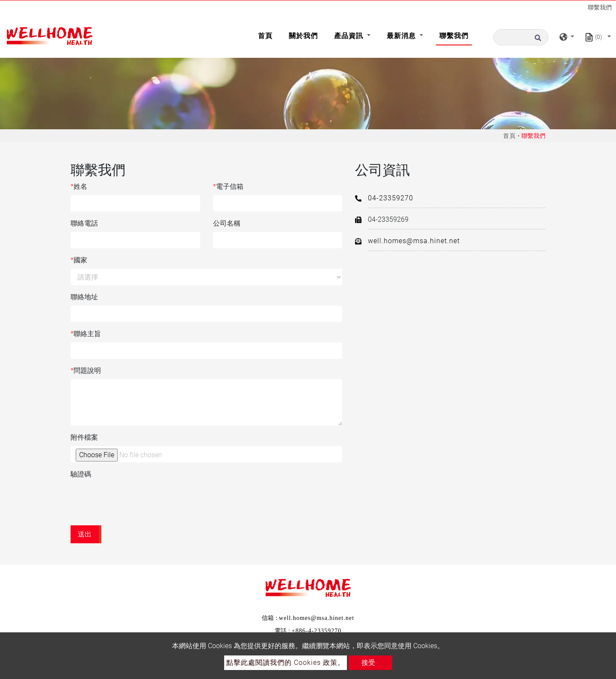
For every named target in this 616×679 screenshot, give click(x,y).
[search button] (540, 37)
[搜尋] (521, 37)
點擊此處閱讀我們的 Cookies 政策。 (286, 663)
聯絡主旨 (86, 334)
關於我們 (303, 36)
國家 (79, 260)
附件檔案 (84, 437)
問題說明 (86, 371)
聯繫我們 (454, 36)
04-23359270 (391, 198)
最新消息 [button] (402, 36)
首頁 (267, 35)
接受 (368, 663)
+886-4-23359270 (317, 631)
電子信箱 (228, 187)
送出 (85, 534)
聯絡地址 (84, 297)
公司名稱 (227, 223)
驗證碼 (81, 474)
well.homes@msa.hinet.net (414, 241)
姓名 (79, 187)
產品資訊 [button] (350, 36)
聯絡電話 (84, 223)
